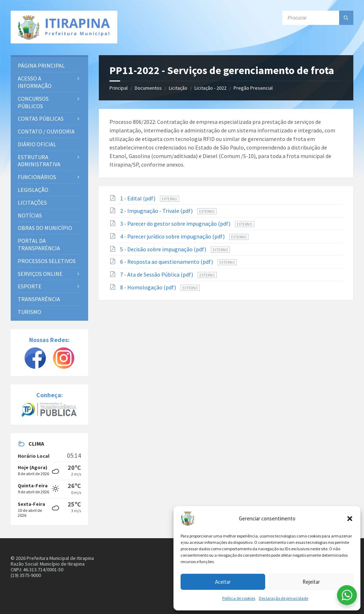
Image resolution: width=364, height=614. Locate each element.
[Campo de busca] (318, 18)
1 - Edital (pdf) (138, 198)
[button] (350, 519)
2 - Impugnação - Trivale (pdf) (157, 211)
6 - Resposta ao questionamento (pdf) (167, 262)
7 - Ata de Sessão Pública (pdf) (157, 274)
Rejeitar (311, 582)
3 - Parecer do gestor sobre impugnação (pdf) (176, 224)
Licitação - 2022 (210, 88)
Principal (119, 88)
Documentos (148, 88)
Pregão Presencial (253, 88)
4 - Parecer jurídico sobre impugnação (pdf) (173, 236)
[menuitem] (49, 66)
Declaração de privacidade (283, 598)
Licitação (178, 88)
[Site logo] (64, 27)
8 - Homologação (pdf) (149, 287)
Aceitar (223, 582)
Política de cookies (239, 598)
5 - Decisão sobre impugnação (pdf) (164, 249)
